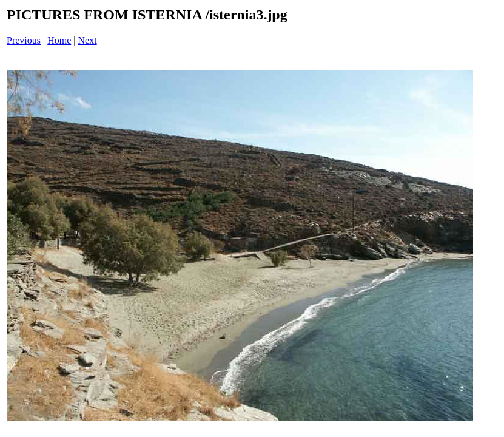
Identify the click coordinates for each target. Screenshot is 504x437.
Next (88, 40)
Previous (24, 40)
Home (59, 40)
